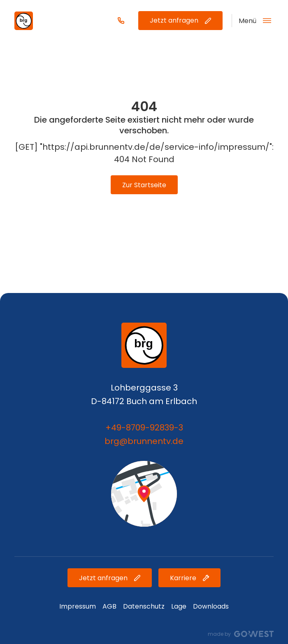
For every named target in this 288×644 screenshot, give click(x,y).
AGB (109, 606)
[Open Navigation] (251, 21)
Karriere (189, 578)
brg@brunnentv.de (144, 441)
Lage (179, 606)
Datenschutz (144, 606)
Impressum (78, 606)
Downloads (211, 606)
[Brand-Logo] (24, 21)
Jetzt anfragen (180, 20)
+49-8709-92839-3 (144, 428)
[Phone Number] (121, 21)
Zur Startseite (144, 185)
